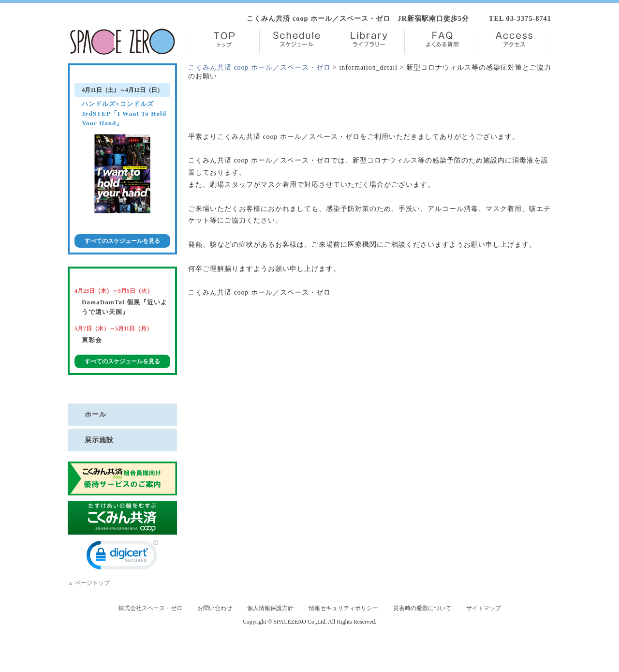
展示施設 (99, 440)
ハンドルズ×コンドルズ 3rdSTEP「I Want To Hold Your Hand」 (124, 113)
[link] (122, 557)
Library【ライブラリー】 (368, 42)
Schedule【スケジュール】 (296, 42)
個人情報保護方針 (270, 608)
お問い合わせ (215, 608)
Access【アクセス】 (514, 42)
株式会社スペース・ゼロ (150, 608)
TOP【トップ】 (223, 42)
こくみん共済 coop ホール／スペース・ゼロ (259, 67)
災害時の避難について (422, 608)
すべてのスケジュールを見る (122, 241)
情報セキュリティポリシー (343, 608)
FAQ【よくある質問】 (441, 42)
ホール (96, 414)
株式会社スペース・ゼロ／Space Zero (123, 42)
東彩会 (92, 340)
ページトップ (89, 583)
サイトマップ (484, 608)
